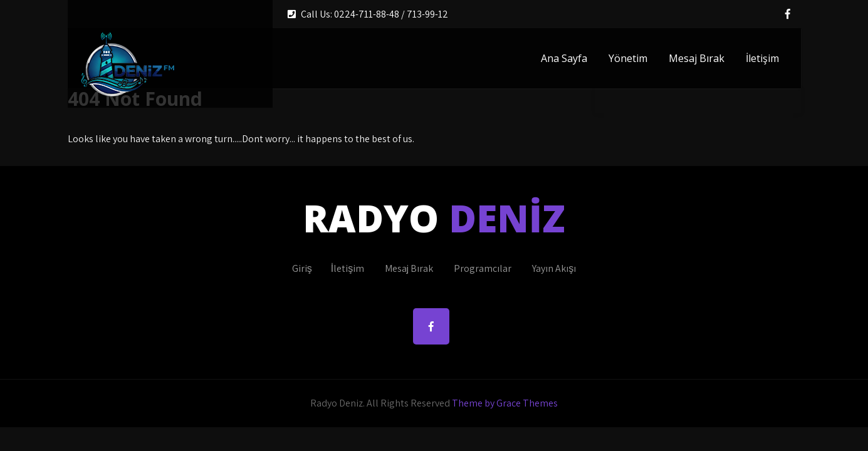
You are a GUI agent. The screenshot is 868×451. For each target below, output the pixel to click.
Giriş (302, 268)
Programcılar (483, 268)
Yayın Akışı (554, 268)
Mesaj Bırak (697, 58)
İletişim (762, 58)
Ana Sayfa (564, 58)
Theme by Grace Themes (505, 403)
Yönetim (628, 58)
